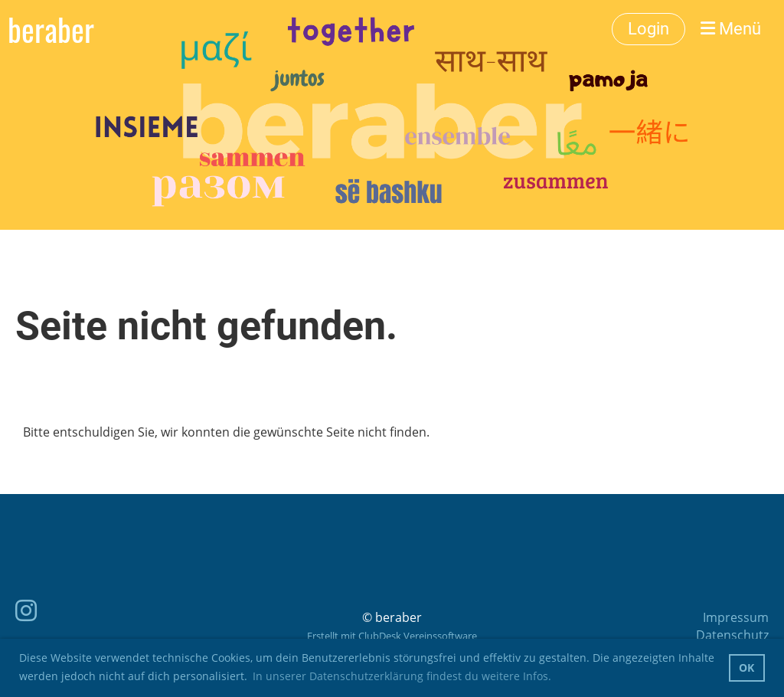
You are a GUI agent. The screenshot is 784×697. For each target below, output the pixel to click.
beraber (51, 29)
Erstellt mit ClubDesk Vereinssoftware (392, 636)
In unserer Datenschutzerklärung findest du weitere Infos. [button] (402, 676)
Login (648, 29)
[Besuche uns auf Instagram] (26, 610)
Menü (731, 29)
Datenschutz (732, 635)
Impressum (736, 617)
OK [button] (746, 668)
